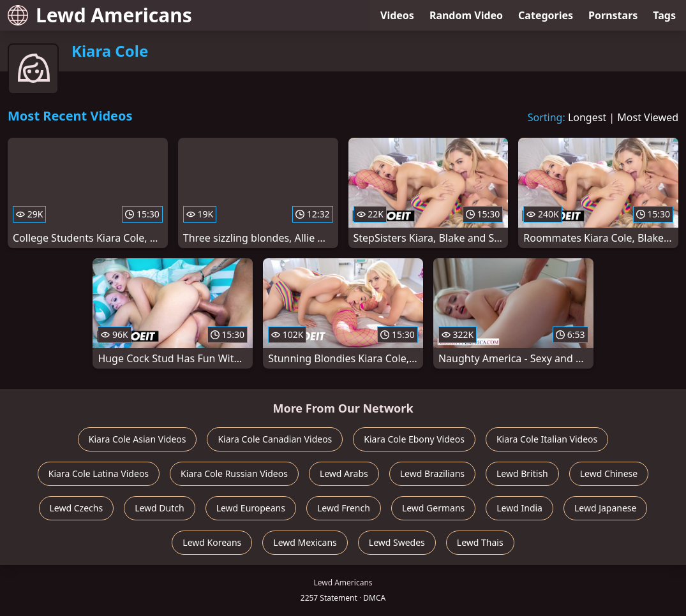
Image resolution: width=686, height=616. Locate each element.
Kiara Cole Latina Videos (99, 473)
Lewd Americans (100, 15)
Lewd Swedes (397, 542)
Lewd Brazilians (432, 473)
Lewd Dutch (160, 508)
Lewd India (519, 508)
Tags (664, 15)
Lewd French (344, 508)
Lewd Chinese (609, 473)
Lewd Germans (433, 508)
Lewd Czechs (77, 508)
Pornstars (613, 15)
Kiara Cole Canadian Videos (275, 439)
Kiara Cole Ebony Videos (414, 439)
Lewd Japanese (606, 508)
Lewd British (522, 473)
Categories (546, 15)
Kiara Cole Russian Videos (234, 473)
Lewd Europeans (251, 508)
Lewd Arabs (344, 473)
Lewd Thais (480, 542)
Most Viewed (648, 117)
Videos (397, 15)
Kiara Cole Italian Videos (547, 439)
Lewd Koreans (212, 542)
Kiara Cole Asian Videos (138, 439)
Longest (587, 117)
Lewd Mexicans (305, 542)
